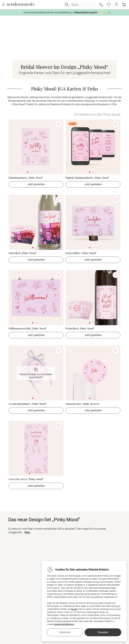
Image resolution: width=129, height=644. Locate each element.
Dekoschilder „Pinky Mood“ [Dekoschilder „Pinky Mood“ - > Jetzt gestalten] (81, 253)
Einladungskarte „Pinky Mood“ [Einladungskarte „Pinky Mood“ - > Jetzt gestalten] (26, 178)
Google (74, 609)
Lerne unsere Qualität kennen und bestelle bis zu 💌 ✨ (64, 12)
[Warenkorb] (124, 5)
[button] (101, 5)
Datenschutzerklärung (64, 624)
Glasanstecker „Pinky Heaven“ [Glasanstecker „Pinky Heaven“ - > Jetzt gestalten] (83, 404)
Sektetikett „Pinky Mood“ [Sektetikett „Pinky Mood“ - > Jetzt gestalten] (23, 253)
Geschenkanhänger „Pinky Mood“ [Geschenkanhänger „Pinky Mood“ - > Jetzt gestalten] (28, 404)
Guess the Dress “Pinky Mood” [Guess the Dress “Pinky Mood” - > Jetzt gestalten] (26, 479)
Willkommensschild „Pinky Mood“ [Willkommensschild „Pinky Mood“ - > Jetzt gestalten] (28, 328)
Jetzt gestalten (36, 184)
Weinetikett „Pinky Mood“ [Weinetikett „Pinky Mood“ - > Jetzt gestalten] (80, 328)
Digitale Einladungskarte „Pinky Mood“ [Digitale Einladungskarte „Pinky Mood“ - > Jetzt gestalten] (87, 178)
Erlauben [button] (103, 632)
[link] (36, 147)
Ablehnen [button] (65, 632)
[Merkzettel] (109, 5)
